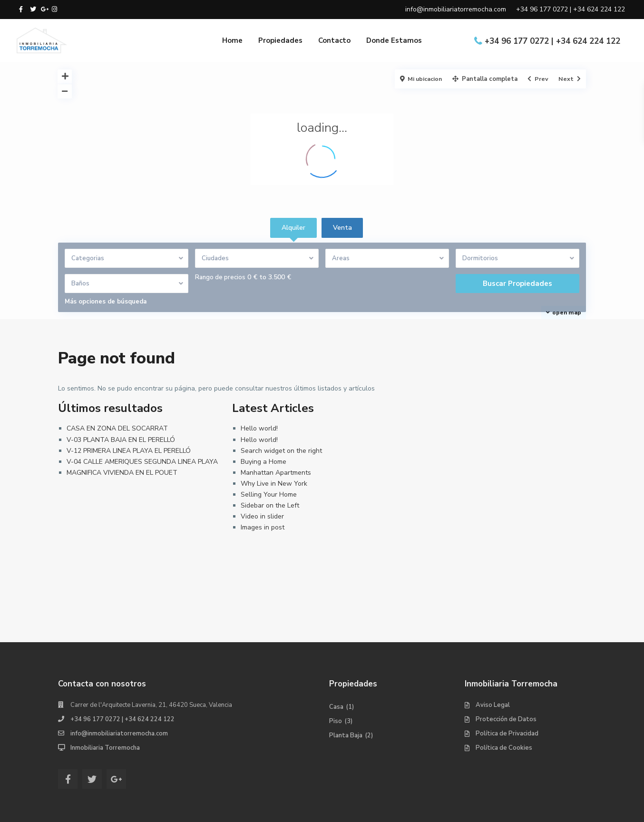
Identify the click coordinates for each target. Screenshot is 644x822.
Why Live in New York (274, 484)
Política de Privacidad (507, 734)
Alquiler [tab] (293, 228)
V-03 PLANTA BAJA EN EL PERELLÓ (121, 440)
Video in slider (262, 516)
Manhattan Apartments (276, 473)
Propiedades (280, 40)
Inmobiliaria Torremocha (105, 748)
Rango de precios (220, 278)
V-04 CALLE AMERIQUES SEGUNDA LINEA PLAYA (142, 462)
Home (232, 40)
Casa (336, 707)
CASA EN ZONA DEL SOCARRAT (117, 428)
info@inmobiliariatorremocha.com (119, 734)
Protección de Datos (506, 719)
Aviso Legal (493, 705)
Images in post (263, 527)
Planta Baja (346, 735)
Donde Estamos (394, 40)
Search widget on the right (281, 451)
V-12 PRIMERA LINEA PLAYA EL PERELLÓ (129, 451)
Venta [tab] (342, 228)
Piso (336, 721)
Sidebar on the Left (270, 505)
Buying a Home (263, 462)
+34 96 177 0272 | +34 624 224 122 (552, 41)
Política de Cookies (504, 748)
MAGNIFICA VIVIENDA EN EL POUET (122, 473)
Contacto (334, 40)
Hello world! (259, 428)
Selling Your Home (269, 494)
